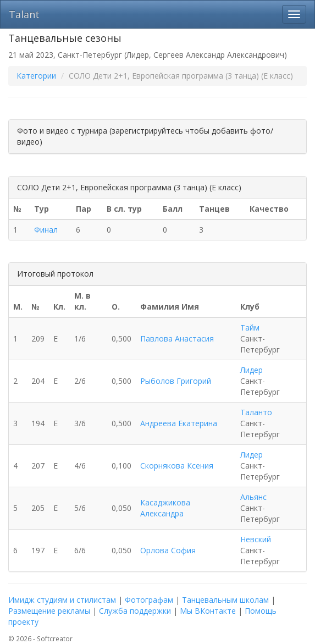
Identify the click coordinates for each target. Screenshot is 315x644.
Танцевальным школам (225, 600)
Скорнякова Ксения (177, 466)
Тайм (250, 327)
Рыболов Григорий (176, 381)
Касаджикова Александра (165, 508)
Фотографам (149, 600)
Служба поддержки (135, 611)
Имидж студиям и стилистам (62, 600)
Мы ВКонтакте (208, 611)
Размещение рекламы (49, 611)
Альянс (253, 497)
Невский (256, 539)
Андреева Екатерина (179, 423)
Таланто (256, 412)
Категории (36, 76)
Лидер (252, 370)
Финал (46, 230)
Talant (24, 14)
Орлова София (168, 550)
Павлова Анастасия (177, 338)
